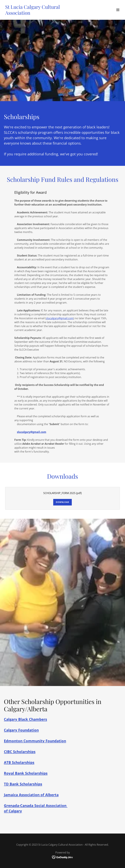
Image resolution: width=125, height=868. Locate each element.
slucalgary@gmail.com (60, 318)
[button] (118, 10)
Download (62, 502)
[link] (45, 14)
